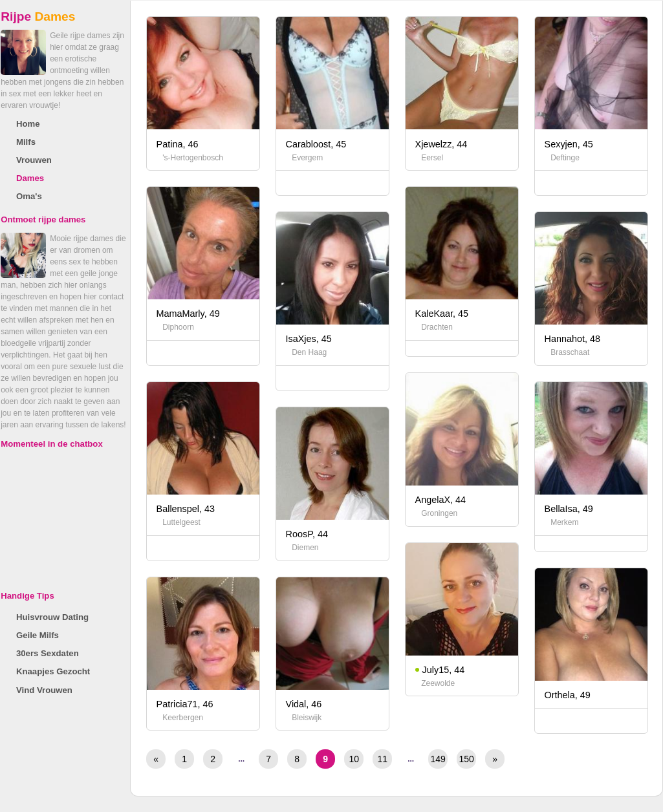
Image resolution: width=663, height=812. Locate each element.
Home (28, 124)
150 (467, 759)
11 (382, 759)
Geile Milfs (38, 635)
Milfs (26, 142)
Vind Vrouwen (44, 690)
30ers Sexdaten (48, 653)
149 (438, 759)
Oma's (29, 196)
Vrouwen (34, 160)
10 (354, 759)
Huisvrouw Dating (52, 617)
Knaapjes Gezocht (53, 671)
